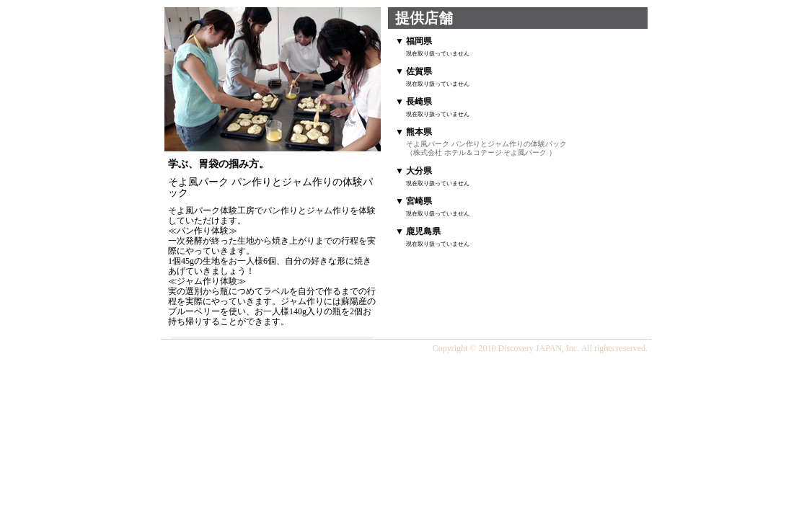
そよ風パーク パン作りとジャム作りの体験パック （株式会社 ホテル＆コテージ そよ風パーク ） (486, 148)
